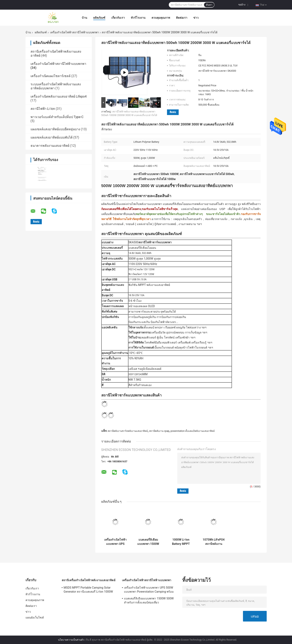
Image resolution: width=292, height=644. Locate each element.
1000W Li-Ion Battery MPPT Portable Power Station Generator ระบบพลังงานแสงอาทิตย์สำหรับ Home (181, 542)
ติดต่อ (173, 112)
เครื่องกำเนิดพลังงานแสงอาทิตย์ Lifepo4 (59, 96)
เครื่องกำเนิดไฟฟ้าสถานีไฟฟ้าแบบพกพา (74, 32)
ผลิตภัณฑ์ (99, 18)
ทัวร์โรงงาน (138, 18)
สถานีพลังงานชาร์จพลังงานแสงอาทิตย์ (128, 431)
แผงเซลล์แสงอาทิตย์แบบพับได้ (52, 137)
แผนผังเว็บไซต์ (35, 618)
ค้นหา (209, 5)
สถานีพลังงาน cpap (159, 431)
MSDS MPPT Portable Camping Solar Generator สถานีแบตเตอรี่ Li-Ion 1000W (88, 590)
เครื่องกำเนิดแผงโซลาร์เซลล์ (51, 76)
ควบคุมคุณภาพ (161, 18)
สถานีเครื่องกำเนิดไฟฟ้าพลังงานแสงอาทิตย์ (89, 580)
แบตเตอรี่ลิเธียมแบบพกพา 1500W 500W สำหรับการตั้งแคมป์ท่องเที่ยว (148, 542)
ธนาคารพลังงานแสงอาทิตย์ (50, 146)
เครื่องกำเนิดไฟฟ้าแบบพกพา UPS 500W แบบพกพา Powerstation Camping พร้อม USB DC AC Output (115, 542)
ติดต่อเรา (182, 18)
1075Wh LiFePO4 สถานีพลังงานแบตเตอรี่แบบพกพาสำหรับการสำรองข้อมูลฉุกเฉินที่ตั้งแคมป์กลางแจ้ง (214, 542)
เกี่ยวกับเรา (118, 18)
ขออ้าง (242, 5)
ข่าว (196, 18)
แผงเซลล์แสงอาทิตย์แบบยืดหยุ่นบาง (55, 129)
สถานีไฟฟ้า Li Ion (43, 109)
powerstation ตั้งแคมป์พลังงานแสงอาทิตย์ (193, 431)
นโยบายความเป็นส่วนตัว (71, 640)
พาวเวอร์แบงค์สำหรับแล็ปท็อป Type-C (57, 117)
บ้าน (85, 18)
